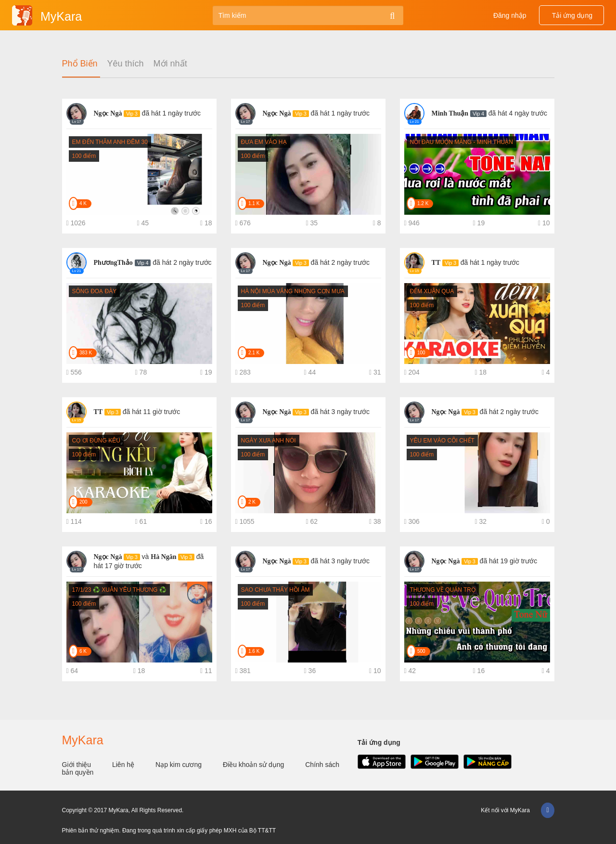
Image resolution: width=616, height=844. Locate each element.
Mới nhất (170, 64)
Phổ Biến (80, 64)
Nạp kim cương (180, 765)
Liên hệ (124, 765)
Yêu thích (126, 64)
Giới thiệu (77, 765)
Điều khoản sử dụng (254, 765)
